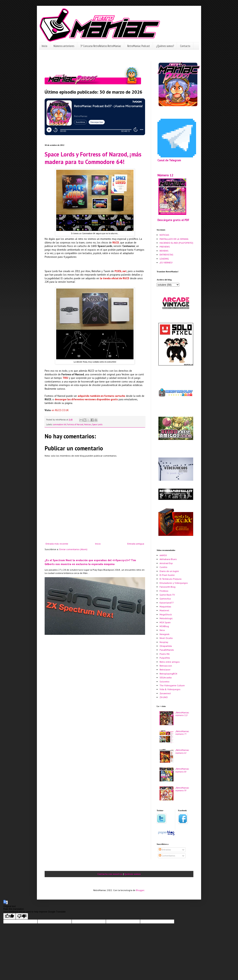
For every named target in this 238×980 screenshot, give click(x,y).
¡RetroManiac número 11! (182, 714)
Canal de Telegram (169, 160)
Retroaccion (166, 666)
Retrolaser (165, 670)
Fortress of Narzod (75, 424)
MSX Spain (165, 622)
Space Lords (97, 424)
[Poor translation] (22, 916)
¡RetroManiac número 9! (182, 789)
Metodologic (166, 618)
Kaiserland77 (167, 603)
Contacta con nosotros (110, 874)
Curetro (163, 567)
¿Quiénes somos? (165, 46)
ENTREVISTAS (166, 255)
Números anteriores (64, 46)
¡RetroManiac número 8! (182, 770)
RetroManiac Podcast (139, 46)
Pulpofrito (165, 658)
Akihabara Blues (168, 559)
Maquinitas (165, 607)
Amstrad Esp (166, 563)
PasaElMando (167, 650)
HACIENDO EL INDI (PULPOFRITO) (176, 243)
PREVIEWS (165, 247)
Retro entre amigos (170, 662)
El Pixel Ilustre (167, 575)
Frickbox (164, 591)
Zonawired (165, 693)
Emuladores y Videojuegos (174, 583)
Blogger (140, 890)
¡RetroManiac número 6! (182, 751)
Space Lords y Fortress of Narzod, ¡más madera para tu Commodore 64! (93, 158)
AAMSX (163, 555)
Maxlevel (164, 610)
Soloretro (164, 682)
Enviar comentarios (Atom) (73, 549)
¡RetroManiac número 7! (182, 733)
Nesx (162, 630)
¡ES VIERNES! (166, 262)
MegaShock (166, 614)
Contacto (185, 46)
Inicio (45, 46)
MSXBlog (164, 626)
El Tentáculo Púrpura (170, 579)
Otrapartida (166, 646)
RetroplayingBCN (168, 674)
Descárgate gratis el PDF (173, 220)
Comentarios (167, 856)
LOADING (164, 259)
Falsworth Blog (167, 587)
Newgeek (164, 634)
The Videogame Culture (172, 685)
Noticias (88, 424)
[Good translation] (9, 916)
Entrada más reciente (57, 544)
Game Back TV (167, 595)
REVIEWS (164, 251)
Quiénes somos (132, 874)
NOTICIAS (164, 235)
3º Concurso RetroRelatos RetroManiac (101, 46)
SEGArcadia (166, 677)
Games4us (165, 599)
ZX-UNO (164, 697)
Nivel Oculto (166, 638)
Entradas (165, 850)
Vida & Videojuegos (170, 689)
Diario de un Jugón (169, 571)
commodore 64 (59, 424)
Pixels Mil (165, 654)
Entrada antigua (136, 544)
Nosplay (164, 642)
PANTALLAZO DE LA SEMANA (174, 239)
